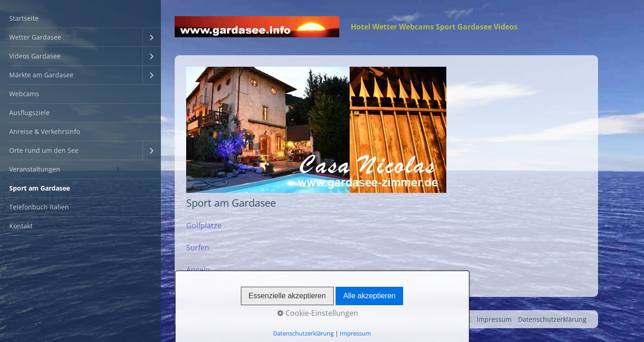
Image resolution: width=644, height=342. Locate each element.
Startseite (24, 18)
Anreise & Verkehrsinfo (45, 131)
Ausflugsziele (29, 113)
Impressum (494, 319)
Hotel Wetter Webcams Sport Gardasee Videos (434, 27)
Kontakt (21, 226)
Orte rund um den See (44, 150)
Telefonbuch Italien (39, 207)
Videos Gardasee (35, 56)
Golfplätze (204, 226)
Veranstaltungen (35, 169)
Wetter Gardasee (35, 37)
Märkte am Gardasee (41, 75)
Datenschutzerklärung (552, 319)
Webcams (24, 94)
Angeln (198, 270)
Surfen (198, 248)
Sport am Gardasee (40, 188)
